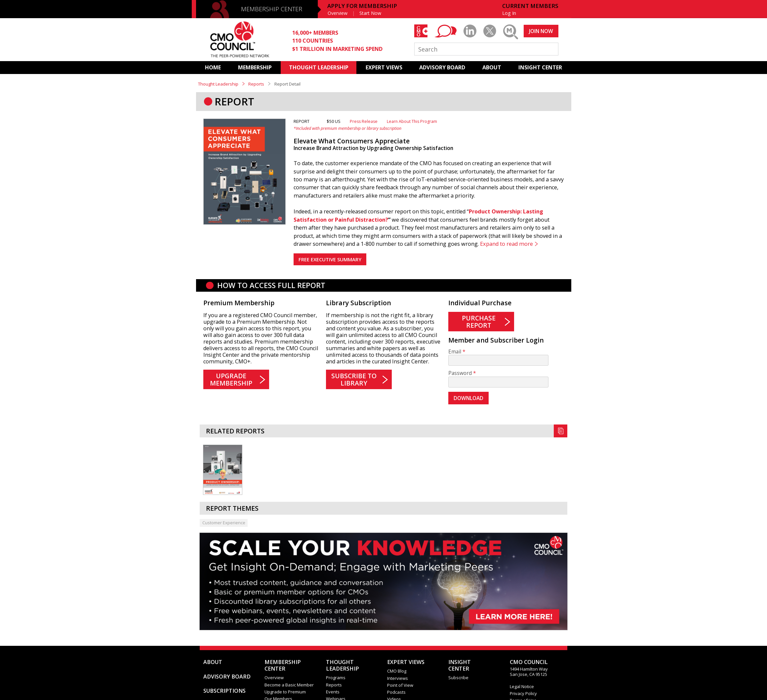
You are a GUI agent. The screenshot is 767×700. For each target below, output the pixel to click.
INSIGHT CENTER (540, 67)
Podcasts (396, 692)
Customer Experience (224, 523)
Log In (509, 13)
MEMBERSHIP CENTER (272, 9)
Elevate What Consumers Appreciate (352, 141)
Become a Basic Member (289, 685)
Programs (336, 678)
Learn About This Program (412, 121)
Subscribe (458, 678)
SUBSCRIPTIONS (224, 691)
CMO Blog (397, 671)
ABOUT (492, 67)
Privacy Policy (523, 693)
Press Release (364, 121)
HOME (213, 67)
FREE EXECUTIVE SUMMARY (330, 259)
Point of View (400, 685)
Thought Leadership (218, 84)
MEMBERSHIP (255, 67)
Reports (256, 84)
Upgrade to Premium (285, 692)
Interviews (398, 678)
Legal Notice (522, 686)
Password (460, 373)
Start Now (370, 13)
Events (333, 692)
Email (455, 352)
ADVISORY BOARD (442, 67)
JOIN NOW (541, 31)
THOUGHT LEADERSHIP (319, 67)
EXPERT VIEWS (384, 67)
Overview (338, 13)
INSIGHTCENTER (460, 665)
